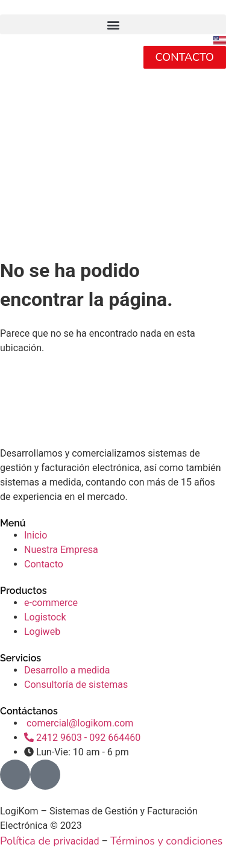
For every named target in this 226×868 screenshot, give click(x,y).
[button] (113, 24)
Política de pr (32, 841)
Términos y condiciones (167, 841)
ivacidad (81, 841)
